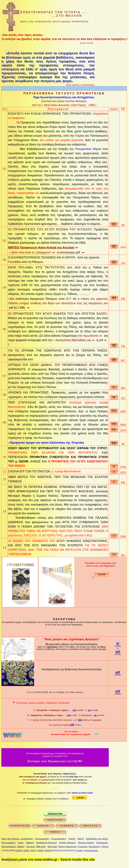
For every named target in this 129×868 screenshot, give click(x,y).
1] (62, 851)
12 (4, 479)
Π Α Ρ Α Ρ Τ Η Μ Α (64, 619)
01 (4, 169)
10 (4, 457)
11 (4, 471)
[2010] (54, 851)
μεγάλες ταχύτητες (47, 703)
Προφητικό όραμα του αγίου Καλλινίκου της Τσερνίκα (47, 443)
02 (4, 241)
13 (4, 511)
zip (89, 710)
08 (4, 395)
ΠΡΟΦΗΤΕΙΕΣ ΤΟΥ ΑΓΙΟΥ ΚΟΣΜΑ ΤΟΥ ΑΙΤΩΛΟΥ (53, 229)
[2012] (66, 851)
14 (4, 548)
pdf (118, 652)
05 (4, 329)
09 (4, 423)
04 (4, 288)
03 (4, 260)
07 (4, 376)
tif (118, 643)
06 (4, 355)
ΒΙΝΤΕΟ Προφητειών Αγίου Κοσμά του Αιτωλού (41, 248)
